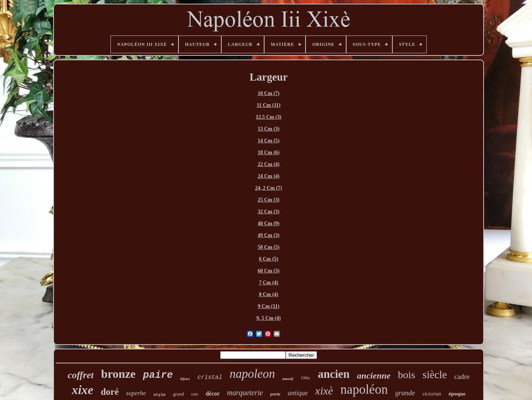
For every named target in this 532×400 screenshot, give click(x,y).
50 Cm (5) (268, 247)
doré (110, 392)
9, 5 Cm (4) (269, 318)
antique (298, 393)
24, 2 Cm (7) (268, 188)
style (159, 395)
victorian (432, 394)
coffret (81, 375)
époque (457, 394)
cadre (462, 377)
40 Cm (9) (268, 223)
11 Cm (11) (269, 105)
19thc (306, 378)
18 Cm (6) (268, 152)
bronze (118, 374)
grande (405, 393)
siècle (435, 374)
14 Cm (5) (268, 141)
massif (288, 379)
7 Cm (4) (269, 283)
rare (195, 394)
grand (178, 394)
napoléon (364, 389)
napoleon (252, 374)
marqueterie (245, 393)
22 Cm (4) (268, 164)
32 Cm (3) (268, 212)
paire (158, 375)
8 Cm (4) (269, 294)
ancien (334, 374)
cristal (210, 377)
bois (407, 375)
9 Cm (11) (269, 306)
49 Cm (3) (268, 235)
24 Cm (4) (268, 176)
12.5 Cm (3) (269, 117)
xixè (324, 391)
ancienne (374, 376)
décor (212, 394)
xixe (83, 390)
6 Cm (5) (269, 259)
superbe (136, 393)
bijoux (185, 379)
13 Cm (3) (268, 129)
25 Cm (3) (268, 200)
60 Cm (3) (268, 271)
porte (275, 394)
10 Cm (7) (268, 93)
